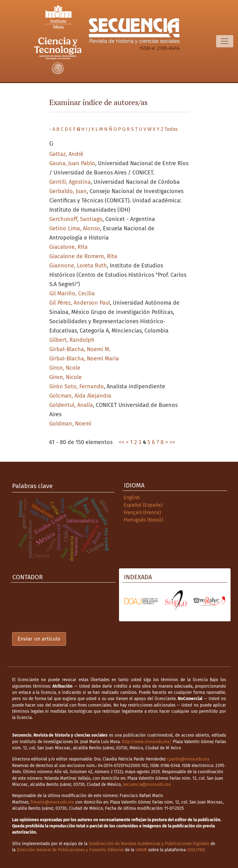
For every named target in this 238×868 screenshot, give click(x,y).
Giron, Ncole (65, 368)
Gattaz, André (66, 154)
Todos (171, 129)
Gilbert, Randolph (72, 340)
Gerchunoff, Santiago (76, 219)
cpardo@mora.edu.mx (188, 759)
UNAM (141, 850)
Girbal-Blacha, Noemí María (84, 359)
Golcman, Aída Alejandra (80, 396)
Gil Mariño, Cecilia (72, 293)
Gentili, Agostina (70, 182)
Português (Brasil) (143, 520)
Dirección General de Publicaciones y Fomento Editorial (70, 850)
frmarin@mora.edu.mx (52, 802)
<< (121, 442)
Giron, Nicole (66, 377)
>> (172, 442)
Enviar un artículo (39, 639)
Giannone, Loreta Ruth (78, 266)
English (132, 498)
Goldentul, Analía (71, 405)
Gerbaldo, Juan (68, 191)
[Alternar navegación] (225, 41)
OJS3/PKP (196, 850)
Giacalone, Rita (68, 247)
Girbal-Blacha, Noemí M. (80, 349)
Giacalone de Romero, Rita (83, 256)
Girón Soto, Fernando (77, 386)
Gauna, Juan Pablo (72, 163)
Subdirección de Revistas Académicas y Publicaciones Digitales (149, 844)
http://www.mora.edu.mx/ (147, 742)
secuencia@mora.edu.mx (147, 784)
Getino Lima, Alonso (75, 228)
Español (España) (143, 505)
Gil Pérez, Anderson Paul (80, 303)
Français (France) (142, 512)
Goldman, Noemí (70, 424)
